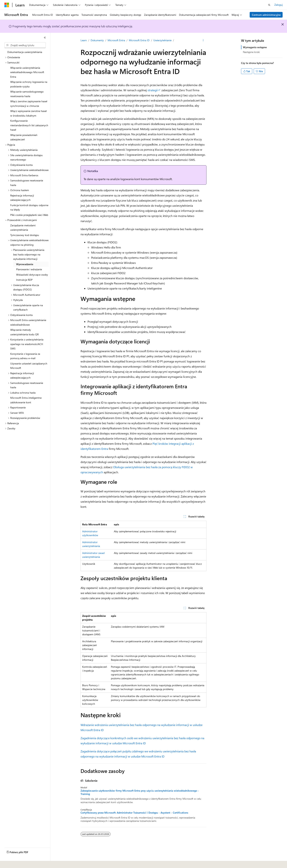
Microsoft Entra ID (139, 40)
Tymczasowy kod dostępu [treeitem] (25, 235)
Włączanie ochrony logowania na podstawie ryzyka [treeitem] (29, 84)
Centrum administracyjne (266, 15)
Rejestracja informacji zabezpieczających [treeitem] (22, 198)
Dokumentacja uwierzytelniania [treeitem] (25, 52)
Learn (84, 40)
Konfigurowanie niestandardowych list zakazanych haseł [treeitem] (29, 125)
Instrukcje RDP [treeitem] (24, 280)
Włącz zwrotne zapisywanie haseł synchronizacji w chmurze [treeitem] (29, 104)
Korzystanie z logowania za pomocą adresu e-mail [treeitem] (25, 356)
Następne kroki (251, 52)
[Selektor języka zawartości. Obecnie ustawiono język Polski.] (11, 863)
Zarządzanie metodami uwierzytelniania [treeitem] (23, 228)
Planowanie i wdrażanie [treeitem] (29, 269)
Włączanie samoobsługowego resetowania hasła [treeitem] (27, 94)
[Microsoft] (7, 5)
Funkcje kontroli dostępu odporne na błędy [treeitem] (29, 207)
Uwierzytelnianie (162, 40)
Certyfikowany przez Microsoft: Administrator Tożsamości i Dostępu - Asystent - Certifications (134, 813)
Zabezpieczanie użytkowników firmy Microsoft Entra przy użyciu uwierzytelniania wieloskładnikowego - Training (140, 792)
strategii (153, 90)
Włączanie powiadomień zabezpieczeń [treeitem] (24, 137)
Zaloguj (278, 5)
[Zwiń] (45, 38)
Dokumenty (97, 40)
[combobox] (25, 45)
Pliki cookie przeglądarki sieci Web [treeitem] (29, 215)
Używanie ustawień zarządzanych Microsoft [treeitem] (29, 366)
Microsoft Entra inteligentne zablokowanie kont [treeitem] (26, 400)
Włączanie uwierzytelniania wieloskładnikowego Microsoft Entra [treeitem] (27, 72)
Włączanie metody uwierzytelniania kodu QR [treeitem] (24, 332)
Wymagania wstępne (255, 47)
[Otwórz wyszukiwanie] (269, 5)
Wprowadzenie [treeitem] (25, 264)
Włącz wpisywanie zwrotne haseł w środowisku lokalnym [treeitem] (28, 113)
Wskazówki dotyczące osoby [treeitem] (32, 275)
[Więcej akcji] (203, 40)
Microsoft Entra (116, 40)
